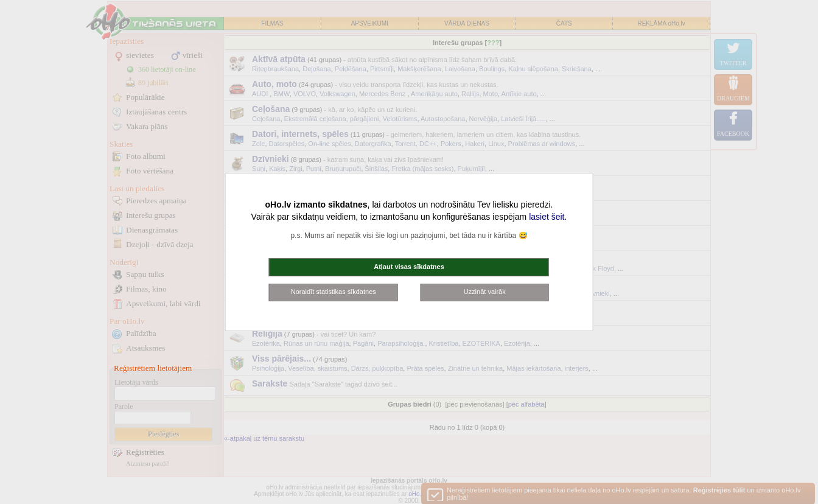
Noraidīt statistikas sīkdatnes (334, 292)
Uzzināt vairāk (485, 292)
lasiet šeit (547, 217)
